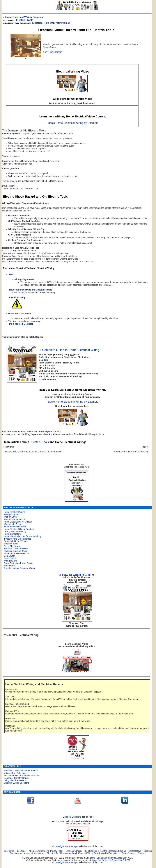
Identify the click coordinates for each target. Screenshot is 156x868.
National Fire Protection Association (106, 860)
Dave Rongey (56, 52)
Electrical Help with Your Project (51, 23)
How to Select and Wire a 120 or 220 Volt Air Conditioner (33, 452)
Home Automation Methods (17, 553)
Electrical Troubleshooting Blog (61, 853)
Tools (30, 20)
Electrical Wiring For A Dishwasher (131, 452)
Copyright (59, 846)
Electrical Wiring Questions (16, 783)
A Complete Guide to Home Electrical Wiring (69, 350)
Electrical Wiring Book (89, 853)
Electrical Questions (72, 817)
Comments (39, 853)
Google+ (142, 853)
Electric (21, 20)
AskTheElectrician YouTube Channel (118, 853)
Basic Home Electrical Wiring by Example (73, 123)
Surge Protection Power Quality (19, 563)
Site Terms (9, 851)
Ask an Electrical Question (78, 824)
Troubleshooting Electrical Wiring (19, 568)
